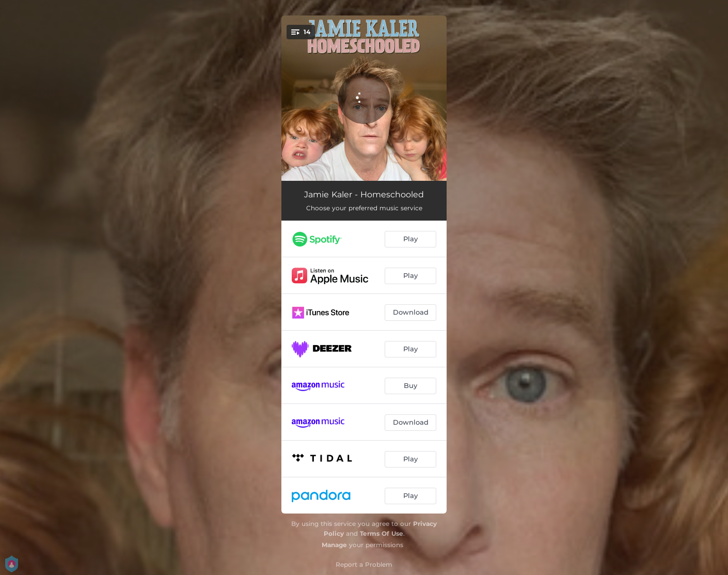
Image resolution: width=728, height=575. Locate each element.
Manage (334, 545)
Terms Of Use (382, 533)
